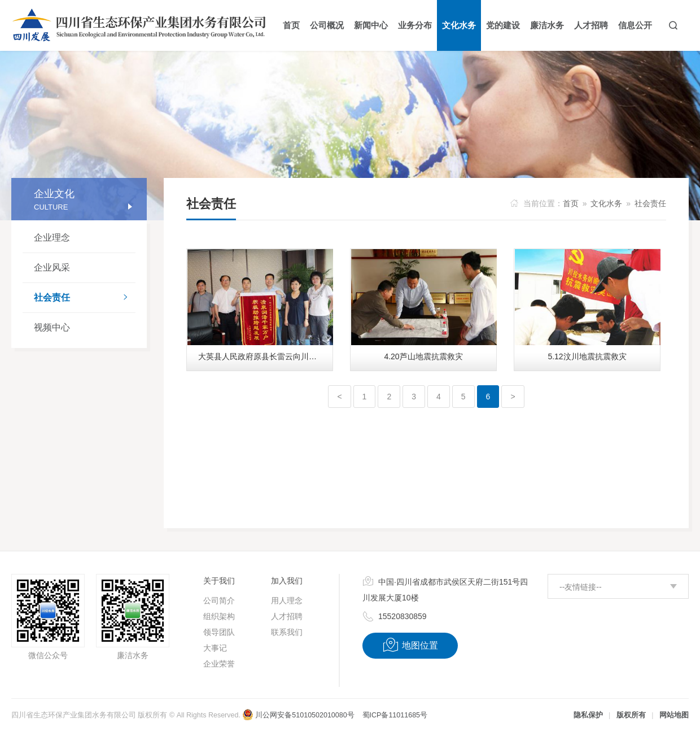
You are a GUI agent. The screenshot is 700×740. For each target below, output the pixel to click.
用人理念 (287, 600)
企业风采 (52, 267)
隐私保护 (588, 715)
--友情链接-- (581, 587)
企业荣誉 (219, 664)
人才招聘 (287, 616)
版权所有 (631, 715)
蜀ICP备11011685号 (395, 715)
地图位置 (410, 645)
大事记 (215, 648)
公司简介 (219, 600)
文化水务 (606, 203)
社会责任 (85, 298)
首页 (571, 203)
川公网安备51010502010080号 (298, 715)
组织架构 (219, 616)
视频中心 (52, 327)
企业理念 (52, 238)
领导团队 (219, 632)
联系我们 (287, 632)
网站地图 (674, 715)
